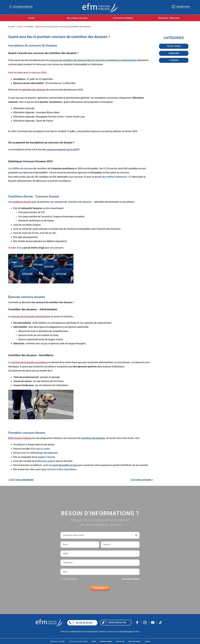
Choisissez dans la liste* (74, 535)
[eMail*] (100, 554)
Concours (174, 54)
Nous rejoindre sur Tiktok (160, 622)
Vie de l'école (174, 47)
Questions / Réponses (169, 18)
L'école (31, 18)
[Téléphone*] (100, 563)
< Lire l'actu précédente (21, 480)
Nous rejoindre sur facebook (137, 622)
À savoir (174, 61)
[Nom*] (80, 545)
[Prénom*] (120, 545)
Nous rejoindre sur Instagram (145, 622)
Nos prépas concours (77, 18)
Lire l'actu (142, 480)
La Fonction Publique (123, 18)
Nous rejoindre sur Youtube (153, 622)
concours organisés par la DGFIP (63, 149)
